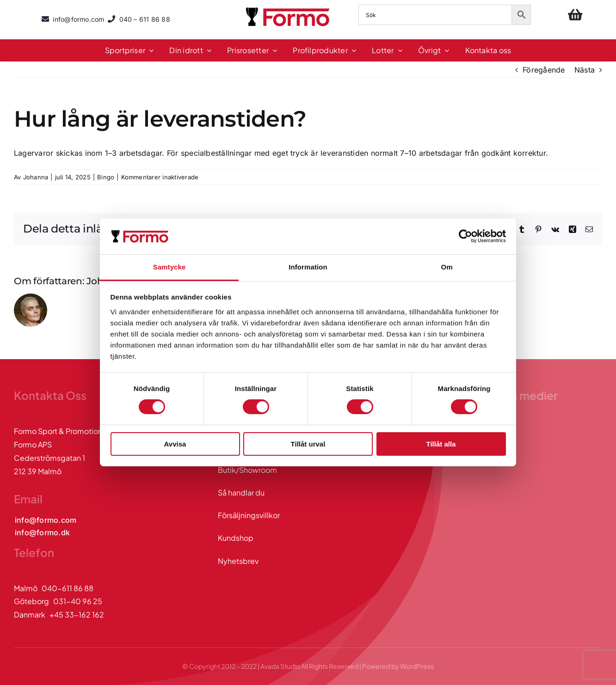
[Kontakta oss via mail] (46, 520)
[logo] (289, 9)
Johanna (36, 177)
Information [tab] (308, 267)
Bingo (106, 177)
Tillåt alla (441, 444)
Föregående (544, 70)
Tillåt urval (308, 444)
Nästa (585, 70)
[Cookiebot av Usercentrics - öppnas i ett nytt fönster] (465, 236)
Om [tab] (447, 267)
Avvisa (175, 444)
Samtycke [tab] (169, 267)
